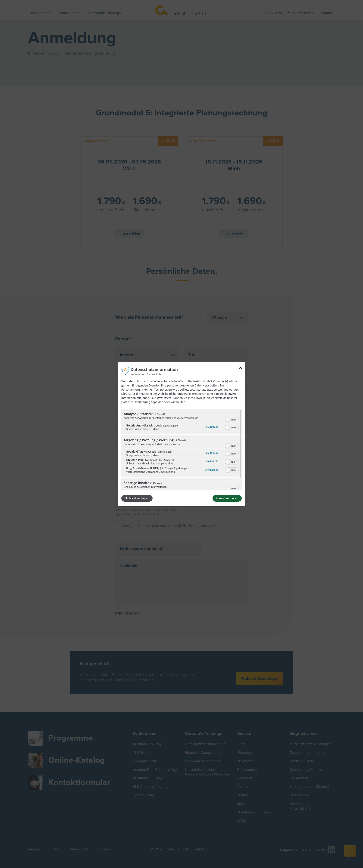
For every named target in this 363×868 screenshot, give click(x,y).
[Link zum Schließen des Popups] (241, 368)
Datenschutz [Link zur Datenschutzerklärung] (154, 374)
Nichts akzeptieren (137, 498)
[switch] (232, 419)
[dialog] (181, 434)
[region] (181, 450)
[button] (228, 420)
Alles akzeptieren (227, 498)
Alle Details (212, 427)
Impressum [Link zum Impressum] (137, 374)
